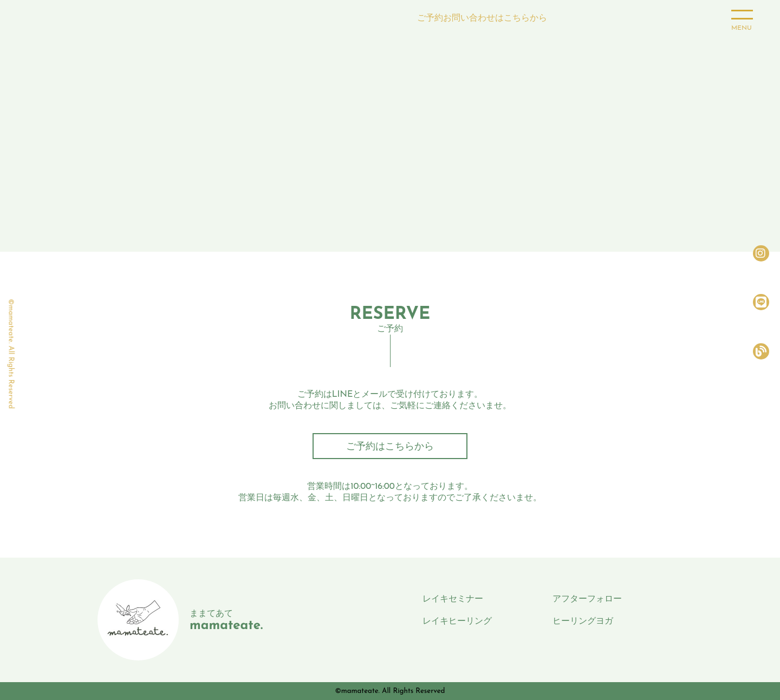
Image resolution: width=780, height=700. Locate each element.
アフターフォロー (587, 599)
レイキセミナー (453, 599)
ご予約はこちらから (390, 447)
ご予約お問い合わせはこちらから (482, 18)
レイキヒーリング (457, 622)
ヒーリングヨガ (583, 622)
